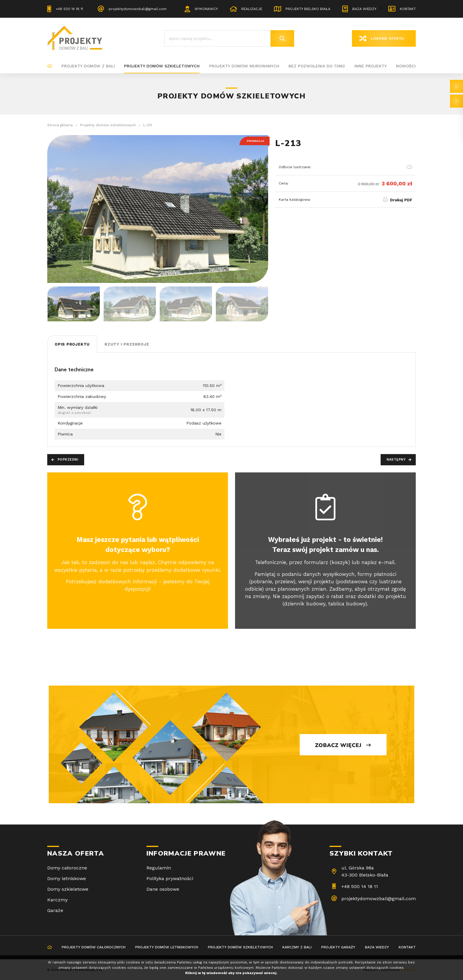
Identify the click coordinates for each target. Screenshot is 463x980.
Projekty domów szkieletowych (162, 66)
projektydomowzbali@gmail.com (138, 9)
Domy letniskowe (67, 878)
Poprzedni (68, 460)
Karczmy (57, 900)
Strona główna (50, 66)
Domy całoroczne (67, 868)
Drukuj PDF (401, 200)
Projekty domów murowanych (244, 66)
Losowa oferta (387, 38)
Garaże (55, 910)
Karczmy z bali (297, 947)
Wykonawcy (206, 9)
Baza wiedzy (364, 9)
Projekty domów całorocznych (94, 947)
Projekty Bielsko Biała (308, 9)
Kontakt (408, 9)
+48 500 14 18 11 (69, 9)
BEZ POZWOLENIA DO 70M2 (317, 66)
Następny (396, 460)
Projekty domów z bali (88, 66)
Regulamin (159, 868)
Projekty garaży (338, 947)
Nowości (406, 66)
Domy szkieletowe (68, 889)
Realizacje (252, 9)
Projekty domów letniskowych (167, 947)
